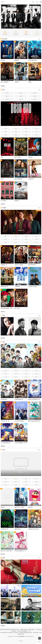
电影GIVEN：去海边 (19, 507)
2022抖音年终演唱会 (19, 421)
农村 (6, 236)
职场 (16, 377)
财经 (36, 374)
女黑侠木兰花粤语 (32, 287)
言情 (36, 129)
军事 (6, 377)
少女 (36, 479)
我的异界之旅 (18, 529)
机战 (36, 485)
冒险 (16, 132)
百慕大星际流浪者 (32, 60)
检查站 (30, 82)
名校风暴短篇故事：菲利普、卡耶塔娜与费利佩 (12, 308)
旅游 (26, 374)
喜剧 (16, 236)
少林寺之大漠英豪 (19, 265)
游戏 (16, 485)
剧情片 (7, 99)
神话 (16, 239)
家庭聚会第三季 (4, 287)
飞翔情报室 (17, 287)
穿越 (26, 239)
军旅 (26, 242)
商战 (6, 242)
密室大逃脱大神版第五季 (34, 421)
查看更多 (21, 86)
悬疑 (16, 129)
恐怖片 (21, 96)
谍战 (36, 242)
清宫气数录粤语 (32, 265)
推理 (26, 482)
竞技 (6, 485)
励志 (26, 135)
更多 (40, 39)
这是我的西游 (4, 399)
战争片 (35, 96)
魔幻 (26, 129)
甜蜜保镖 (17, 60)
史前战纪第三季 (4, 529)
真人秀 (6, 371)
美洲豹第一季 (4, 265)
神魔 (36, 482)
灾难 (26, 132)
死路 (2, 157)
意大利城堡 (3, 201)
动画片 (35, 99)
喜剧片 (21, 93)
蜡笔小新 (30, 507)
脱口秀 (16, 371)
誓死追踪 (3, 60)
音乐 (26, 377)
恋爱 (6, 482)
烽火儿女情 (17, 308)
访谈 (6, 374)
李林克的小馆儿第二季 (34, 529)
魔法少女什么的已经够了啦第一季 (9, 551)
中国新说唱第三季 (19, 399)
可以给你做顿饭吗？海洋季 (21, 443)
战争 (16, 242)
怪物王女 (3, 507)
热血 (16, 479)
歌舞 (16, 135)
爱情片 (35, 93)
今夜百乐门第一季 (5, 421)
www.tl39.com (21, 636)
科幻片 (7, 96)
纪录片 (21, 99)
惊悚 (6, 129)
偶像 (26, 236)
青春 (6, 135)
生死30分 (30, 157)
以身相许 (17, 82)
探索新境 (17, 201)
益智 (26, 485)
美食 (16, 374)
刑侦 (36, 239)
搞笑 (26, 479)
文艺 (36, 135)
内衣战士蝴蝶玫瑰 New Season (21, 551)
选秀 (26, 371)
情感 (36, 371)
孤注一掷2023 (18, 157)
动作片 (7, 93)
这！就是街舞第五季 (6, 443)
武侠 (6, 239)
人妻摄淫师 (31, 179)
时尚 (36, 377)
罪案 (6, 132)
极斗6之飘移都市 (5, 82)
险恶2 (2, 179)
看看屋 (3, 2)
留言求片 (21, 641)
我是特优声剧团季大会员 (34, 399)
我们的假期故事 (18, 179)
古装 (36, 132)
